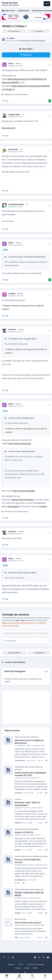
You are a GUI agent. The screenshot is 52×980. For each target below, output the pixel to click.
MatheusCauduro (21, 865)
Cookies (27, 968)
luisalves (18, 899)
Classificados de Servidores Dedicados (29, 890)
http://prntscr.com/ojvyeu (24, 491)
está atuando (13, 506)
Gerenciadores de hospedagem (32, 41)
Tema (21, 964)
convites (43, 506)
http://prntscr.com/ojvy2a (20, 444)
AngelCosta (19, 808)
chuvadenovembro (16, 204)
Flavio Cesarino (20, 926)
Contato (18, 968)
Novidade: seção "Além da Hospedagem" (27, 805)
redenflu (18, 823)
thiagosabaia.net (9, 128)
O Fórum (18, 800)
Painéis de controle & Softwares (27, 738)
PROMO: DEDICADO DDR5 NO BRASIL (29, 895)
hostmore (18, 778)
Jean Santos (13, 149)
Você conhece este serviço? (28, 923)
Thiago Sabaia (14, 115)
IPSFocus (30, 972)
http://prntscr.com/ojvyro (23, 500)
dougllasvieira (20, 880)
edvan (12, 38)
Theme (21, 972)
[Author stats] (49, 65)
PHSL (17, 938)
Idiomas (12, 964)
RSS (35, 968)
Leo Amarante (20, 746)
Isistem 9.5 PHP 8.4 (24, 833)
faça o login (20, 620)
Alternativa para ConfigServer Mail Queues (29, 742)
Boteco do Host (21, 920)
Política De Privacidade (36, 964)
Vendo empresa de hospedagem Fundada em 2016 (31, 775)
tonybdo (12, 293)
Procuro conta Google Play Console (28, 862)
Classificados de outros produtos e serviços (31, 857)
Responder (10, 641)
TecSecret (12, 329)
